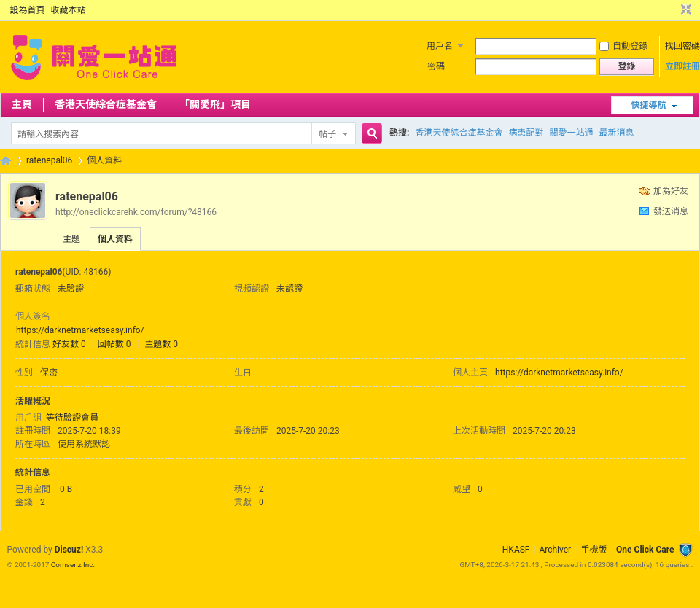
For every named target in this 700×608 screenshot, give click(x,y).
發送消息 (671, 211)
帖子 (327, 134)
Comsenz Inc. (73, 565)
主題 (71, 239)
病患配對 (526, 133)
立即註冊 (682, 66)
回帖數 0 (114, 344)
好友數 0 (69, 344)
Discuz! (69, 550)
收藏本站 (69, 10)
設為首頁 (28, 10)
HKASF (516, 550)
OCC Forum (6, 161)
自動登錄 (623, 46)
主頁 (22, 104)
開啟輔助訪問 (672, 10)
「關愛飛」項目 (215, 104)
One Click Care (645, 550)
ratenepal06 (49, 160)
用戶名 (440, 46)
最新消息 (616, 133)
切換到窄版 (684, 10)
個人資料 (115, 239)
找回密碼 (682, 46)
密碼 (436, 66)
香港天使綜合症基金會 (106, 104)
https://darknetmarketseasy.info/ (80, 330)
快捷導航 (648, 105)
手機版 (594, 550)
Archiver (555, 550)
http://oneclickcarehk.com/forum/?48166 (136, 212)
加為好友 (671, 191)
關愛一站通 (571, 133)
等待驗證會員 (72, 418)
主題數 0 (161, 344)
